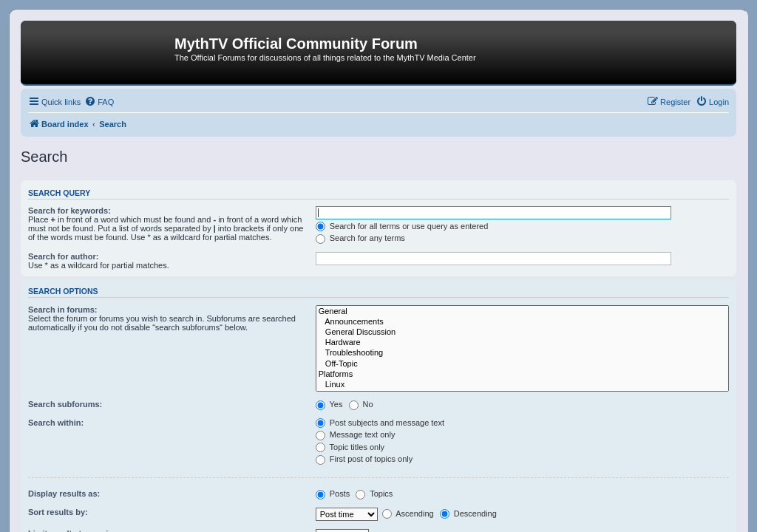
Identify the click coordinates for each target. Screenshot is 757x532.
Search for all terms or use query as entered (402, 226)
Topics (374, 494)
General (522, 312)
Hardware (522, 343)
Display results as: (64, 494)
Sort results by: (58, 512)
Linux (522, 385)
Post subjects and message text (380, 423)
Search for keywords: (69, 211)
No (361, 404)
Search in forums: (63, 310)
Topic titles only (350, 447)
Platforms (522, 375)
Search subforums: (65, 404)
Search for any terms (360, 238)
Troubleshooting (522, 353)
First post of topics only (364, 459)
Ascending (408, 514)
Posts (333, 494)
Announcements (522, 322)
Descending (468, 514)
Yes (329, 404)
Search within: (56, 423)
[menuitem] (99, 102)
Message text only (356, 434)
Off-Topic (522, 364)
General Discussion (522, 332)
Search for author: (63, 256)
